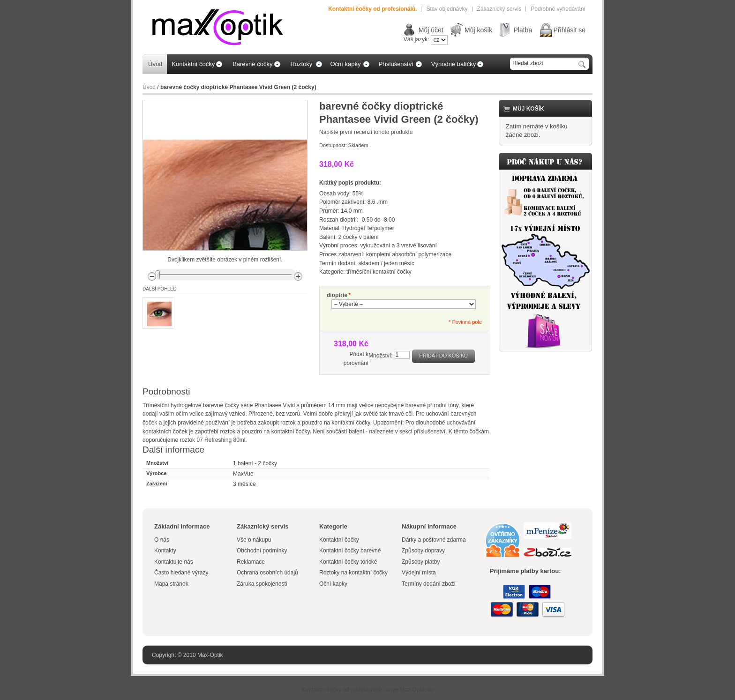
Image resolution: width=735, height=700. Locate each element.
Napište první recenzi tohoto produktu (366, 132)
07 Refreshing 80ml (221, 440)
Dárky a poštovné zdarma (434, 540)
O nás (162, 540)
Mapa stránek (171, 584)
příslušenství (430, 432)
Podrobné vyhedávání (558, 9)
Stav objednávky (447, 9)
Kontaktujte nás (174, 562)
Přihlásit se (570, 30)
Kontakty (165, 551)
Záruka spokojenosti (262, 584)
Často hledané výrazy (181, 573)
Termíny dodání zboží (429, 584)
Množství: (380, 356)
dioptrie (337, 295)
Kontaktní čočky (340, 540)
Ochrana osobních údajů (267, 573)
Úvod (149, 87)
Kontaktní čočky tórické (348, 562)
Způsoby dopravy (423, 551)
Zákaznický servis (499, 9)
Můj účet (431, 30)
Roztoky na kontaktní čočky (353, 573)
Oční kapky (333, 584)
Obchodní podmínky (262, 551)
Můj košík (478, 30)
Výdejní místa (419, 573)
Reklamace (251, 562)
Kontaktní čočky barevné (350, 551)
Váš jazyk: (416, 39)
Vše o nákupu (254, 540)
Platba (523, 30)
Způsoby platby (421, 562)
